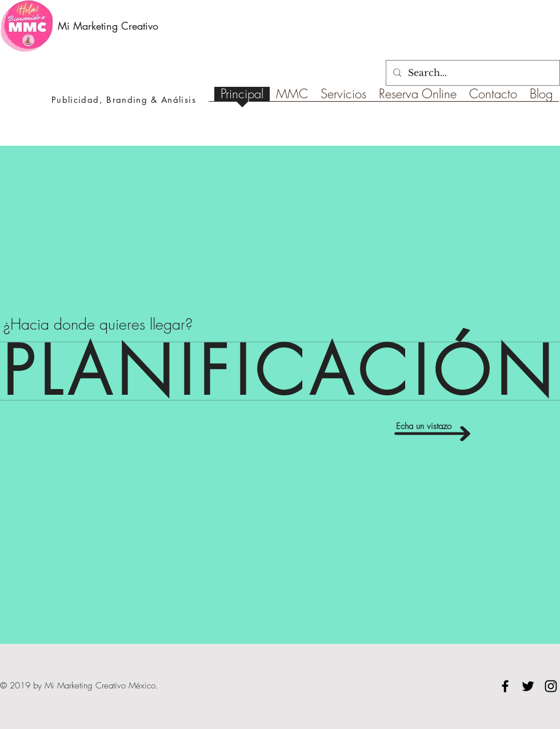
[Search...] (472, 73)
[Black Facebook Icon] (505, 686)
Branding (127, 100)
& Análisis (172, 100)
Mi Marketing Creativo (108, 26)
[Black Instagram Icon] (551, 686)
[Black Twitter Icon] (528, 686)
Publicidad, (79, 100)
